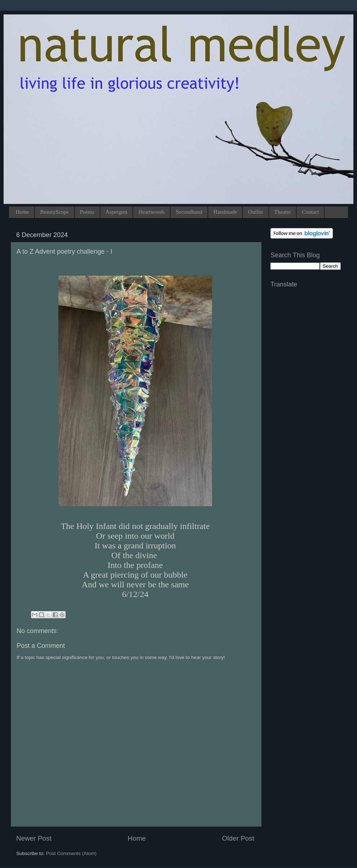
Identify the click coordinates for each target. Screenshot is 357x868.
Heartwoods (151, 212)
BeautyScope (54, 212)
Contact (310, 212)
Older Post (238, 838)
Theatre (283, 212)
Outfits (256, 212)
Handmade (225, 212)
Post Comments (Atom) (71, 853)
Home (23, 212)
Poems (87, 212)
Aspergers (117, 212)
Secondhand (189, 212)
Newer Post (34, 838)
